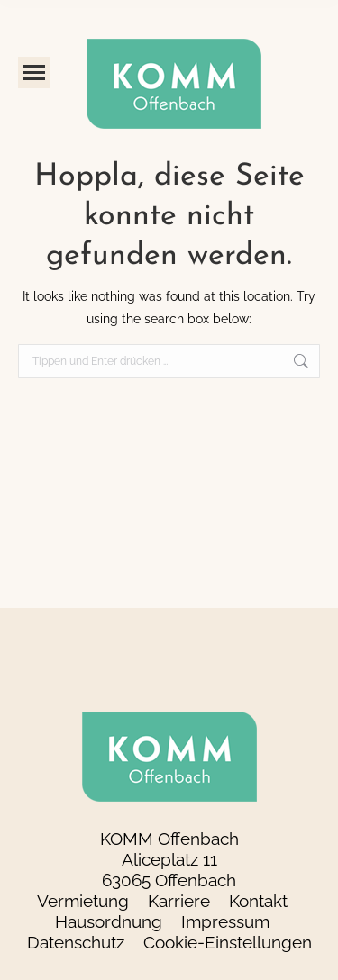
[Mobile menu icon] (34, 73)
